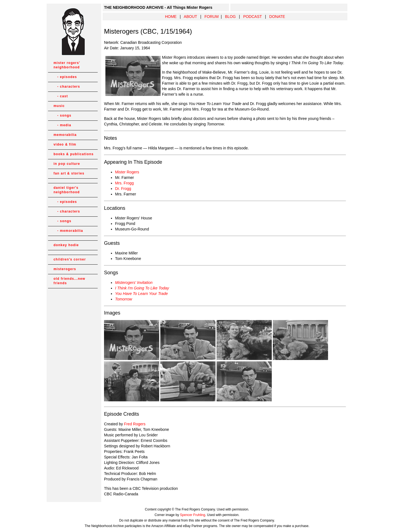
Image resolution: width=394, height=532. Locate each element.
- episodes (65, 77)
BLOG (230, 17)
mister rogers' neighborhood (67, 65)
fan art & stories (69, 173)
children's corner (70, 259)
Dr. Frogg (123, 189)
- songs (62, 115)
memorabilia (65, 135)
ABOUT (190, 17)
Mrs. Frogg (124, 183)
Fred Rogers (135, 424)
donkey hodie (66, 245)
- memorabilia (68, 231)
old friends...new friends (69, 281)
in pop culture (67, 164)
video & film (65, 144)
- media (62, 125)
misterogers (65, 269)
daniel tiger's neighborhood (67, 190)
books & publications (74, 154)
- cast (61, 96)
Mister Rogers (127, 172)
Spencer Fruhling (192, 515)
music (59, 106)
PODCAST (252, 17)
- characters (67, 87)
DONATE (277, 17)
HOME (171, 17)
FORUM (211, 17)
